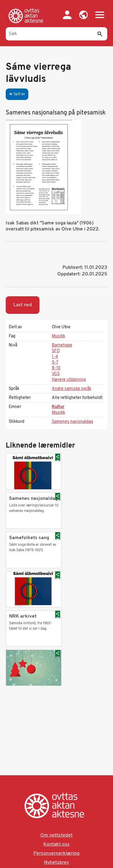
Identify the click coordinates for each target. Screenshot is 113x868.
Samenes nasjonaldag (72, 422)
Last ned (23, 305)
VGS (56, 374)
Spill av (17, 94)
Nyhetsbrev (56, 863)
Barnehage (62, 345)
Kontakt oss (56, 844)
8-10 (56, 368)
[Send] (100, 34)
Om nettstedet (56, 835)
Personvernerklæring (56, 854)
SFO (56, 351)
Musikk (58, 336)
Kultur (58, 407)
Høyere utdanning (69, 380)
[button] (83, 15)
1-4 (55, 357)
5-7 (55, 363)
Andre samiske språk (72, 389)
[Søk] (57, 34)
